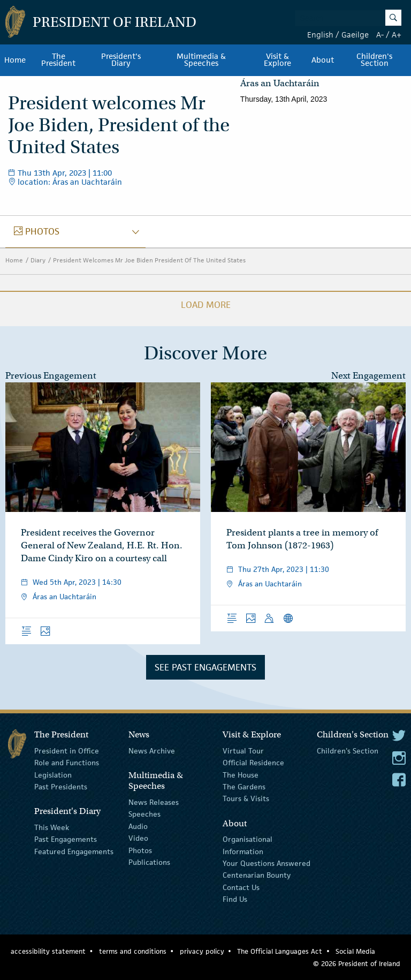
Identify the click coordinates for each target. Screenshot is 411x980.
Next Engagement (368, 376)
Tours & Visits (246, 798)
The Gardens (244, 787)
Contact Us (241, 887)
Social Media (355, 951)
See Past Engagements (205, 667)
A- (380, 35)
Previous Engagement (51, 376)
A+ (397, 35)
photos (37, 231)
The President (58, 60)
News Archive (152, 751)
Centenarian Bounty (257, 875)
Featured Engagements (74, 851)
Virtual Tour (243, 751)
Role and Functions (67, 763)
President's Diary (121, 60)
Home (15, 60)
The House (241, 774)
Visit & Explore (277, 60)
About (323, 60)
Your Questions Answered (267, 863)
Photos (140, 850)
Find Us (235, 899)
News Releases (154, 802)
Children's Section (348, 751)
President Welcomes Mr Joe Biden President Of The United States (149, 260)
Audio (138, 826)
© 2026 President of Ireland (357, 964)
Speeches (144, 814)
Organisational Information (248, 845)
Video (138, 838)
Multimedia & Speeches (201, 60)
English (320, 35)
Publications (149, 862)
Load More (206, 305)
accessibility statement (48, 951)
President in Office (67, 751)
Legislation (53, 774)
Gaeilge (355, 35)
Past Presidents (61, 787)
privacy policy (202, 951)
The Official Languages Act (280, 951)
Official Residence (253, 763)
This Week (52, 827)
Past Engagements (66, 839)
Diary (38, 260)
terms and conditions (133, 951)
